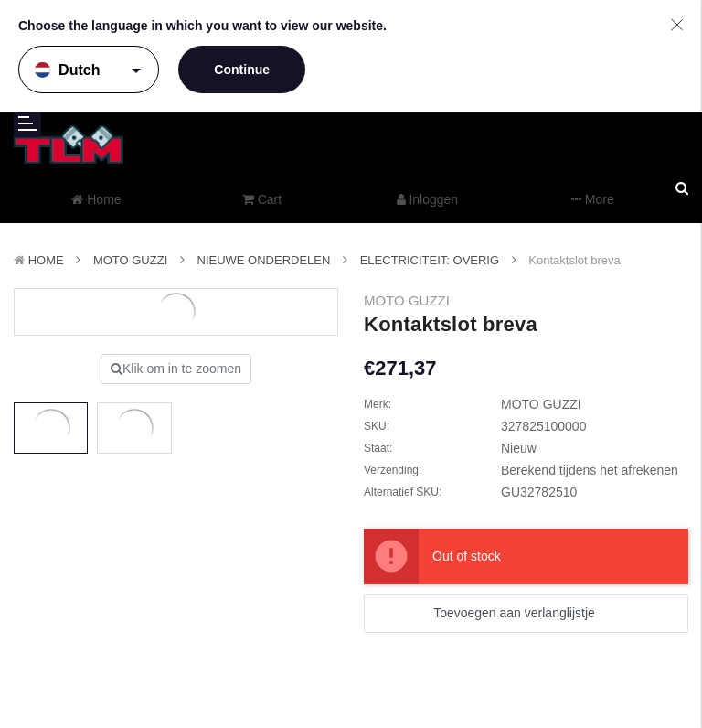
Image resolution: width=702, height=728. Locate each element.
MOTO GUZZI (130, 260)
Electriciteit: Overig (430, 260)
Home (46, 260)
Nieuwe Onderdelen (264, 260)
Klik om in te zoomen (176, 369)
